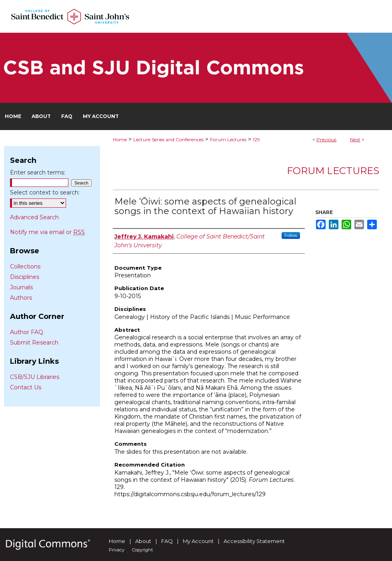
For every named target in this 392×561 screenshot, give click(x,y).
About (143, 541)
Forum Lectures (228, 139)
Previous (326, 139)
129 (256, 139)
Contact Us (26, 387)
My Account (198, 541)
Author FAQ (27, 332)
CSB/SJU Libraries (35, 377)
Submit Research (34, 343)
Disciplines (25, 277)
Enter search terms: (38, 172)
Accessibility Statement (254, 541)
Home (120, 139)
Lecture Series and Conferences (168, 139)
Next (355, 139)
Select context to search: (45, 192)
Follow (291, 235)
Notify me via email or (47, 232)
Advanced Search (34, 217)
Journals (21, 287)
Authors (21, 298)
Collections (25, 266)
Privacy (117, 550)
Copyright (142, 550)
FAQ (167, 541)
